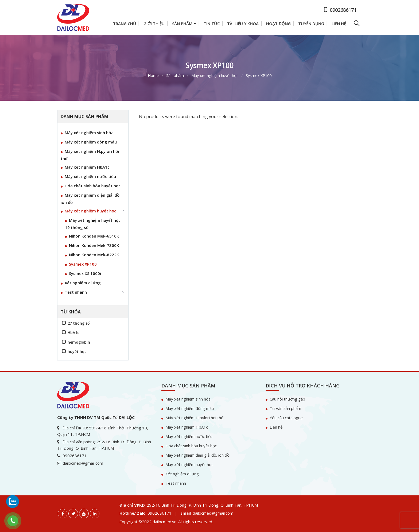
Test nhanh (76, 292)
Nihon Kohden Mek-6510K (94, 236)
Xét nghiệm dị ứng (83, 283)
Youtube (84, 514)
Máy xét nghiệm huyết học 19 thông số (93, 224)
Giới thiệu (154, 24)
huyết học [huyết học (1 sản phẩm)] (77, 352)
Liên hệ (339, 24)
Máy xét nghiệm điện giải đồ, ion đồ (91, 199)
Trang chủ (125, 24)
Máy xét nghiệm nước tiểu (90, 176)
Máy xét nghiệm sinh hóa (89, 133)
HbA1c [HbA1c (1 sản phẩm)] (73, 333)
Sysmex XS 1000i (85, 273)
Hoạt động (278, 24)
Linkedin (95, 514)
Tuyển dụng (311, 24)
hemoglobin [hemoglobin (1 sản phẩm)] (79, 342)
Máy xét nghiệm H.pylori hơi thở (90, 155)
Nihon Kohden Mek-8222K (94, 255)
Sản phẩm (182, 24)
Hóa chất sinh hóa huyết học (93, 186)
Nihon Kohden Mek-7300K (94, 245)
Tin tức (212, 24)
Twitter (73, 514)
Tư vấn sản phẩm (285, 408)
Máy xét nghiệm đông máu (91, 142)
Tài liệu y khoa (243, 24)
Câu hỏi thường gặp (287, 399)
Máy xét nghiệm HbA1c (87, 167)
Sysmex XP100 (83, 264)
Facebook (63, 514)
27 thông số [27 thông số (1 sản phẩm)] (79, 323)
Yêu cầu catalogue (286, 418)
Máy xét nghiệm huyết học (90, 211)
